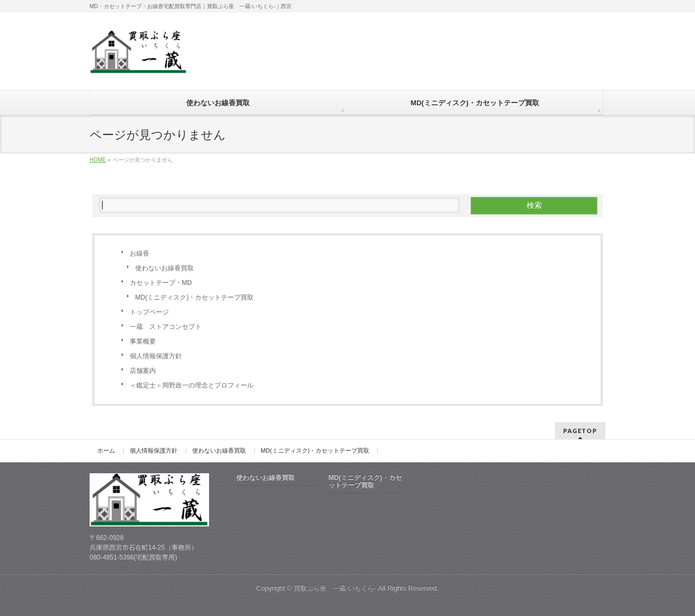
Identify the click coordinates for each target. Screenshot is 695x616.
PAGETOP (580, 431)
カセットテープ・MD (161, 283)
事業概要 (143, 341)
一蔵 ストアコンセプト (166, 327)
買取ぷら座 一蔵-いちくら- (335, 588)
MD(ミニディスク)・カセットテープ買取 (195, 297)
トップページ (149, 312)
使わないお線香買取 (165, 268)
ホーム (106, 451)
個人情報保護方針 (156, 356)
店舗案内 (143, 371)
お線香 (140, 253)
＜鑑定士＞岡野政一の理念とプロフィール (192, 385)
